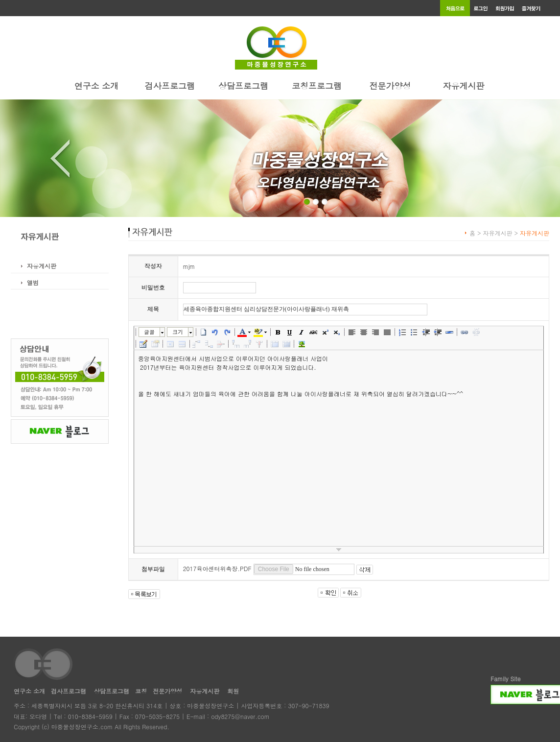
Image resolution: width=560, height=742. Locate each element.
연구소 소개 (97, 86)
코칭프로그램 (317, 86)
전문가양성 (390, 86)
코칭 (141, 691)
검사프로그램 (170, 86)
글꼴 (149, 332)
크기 (178, 332)
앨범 (33, 282)
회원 (233, 691)
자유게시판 (464, 86)
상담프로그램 (243, 86)
